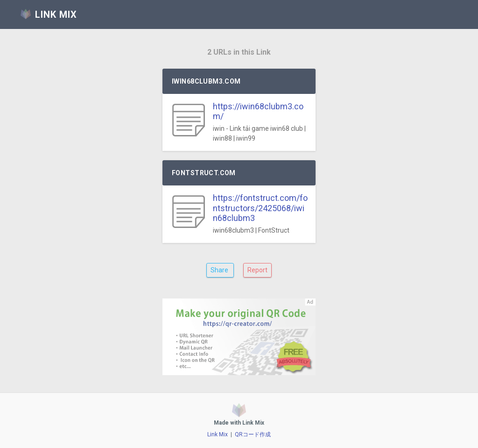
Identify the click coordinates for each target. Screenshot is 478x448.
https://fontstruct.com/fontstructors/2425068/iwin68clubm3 (260, 208)
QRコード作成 (253, 434)
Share (220, 270)
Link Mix (218, 434)
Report (257, 270)
